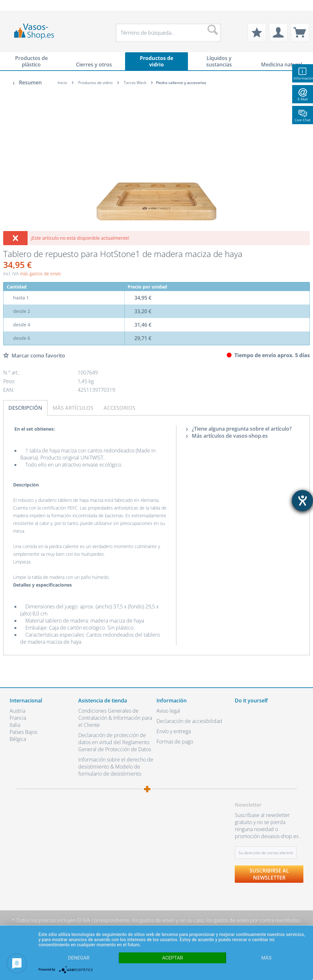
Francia (18, 718)
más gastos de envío (40, 274)
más (266, 958)
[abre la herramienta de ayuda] (302, 501)
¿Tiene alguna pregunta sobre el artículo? (239, 429)
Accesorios (119, 408)
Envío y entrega (174, 731)
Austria (17, 711)
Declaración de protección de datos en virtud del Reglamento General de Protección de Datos (115, 742)
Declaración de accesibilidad (189, 721)
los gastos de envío (153, 920)
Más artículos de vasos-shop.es (227, 436)
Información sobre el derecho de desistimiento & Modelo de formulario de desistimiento (116, 767)
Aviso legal (168, 711)
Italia (15, 725)
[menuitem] (13, 5)
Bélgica (18, 739)
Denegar (79, 958)
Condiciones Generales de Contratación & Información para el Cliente (115, 718)
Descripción (25, 408)
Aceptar (173, 958)
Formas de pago (175, 742)
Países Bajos (23, 732)
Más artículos (73, 408)
